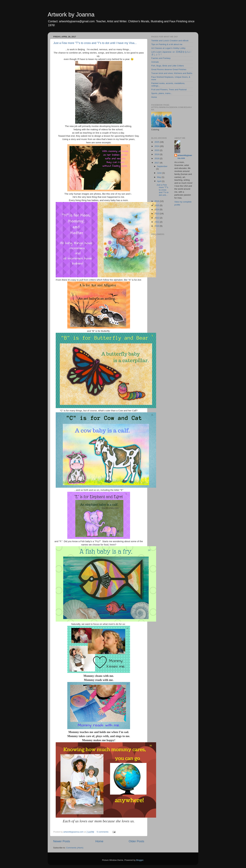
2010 (157, 226)
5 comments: (103, 832)
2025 (157, 142)
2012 (157, 218)
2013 (157, 214)
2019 (157, 154)
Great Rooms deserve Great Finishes (169, 69)
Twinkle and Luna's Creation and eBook (170, 41)
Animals (155, 62)
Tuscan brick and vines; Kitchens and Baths (172, 73)
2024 (157, 146)
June (160, 173)
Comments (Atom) (75, 848)
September (162, 166)
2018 (157, 158)
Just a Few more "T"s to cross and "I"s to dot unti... (163, 190)
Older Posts (136, 841)
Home (99, 841)
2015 (157, 205)
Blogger (140, 860)
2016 (157, 201)
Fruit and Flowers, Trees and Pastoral (169, 90)
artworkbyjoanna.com (185, 157)
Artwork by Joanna (71, 15)
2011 (157, 222)
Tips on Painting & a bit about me (167, 44)
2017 (157, 163)
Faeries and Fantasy (161, 58)
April (159, 181)
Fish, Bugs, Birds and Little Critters (168, 66)
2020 (157, 150)
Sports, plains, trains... (162, 93)
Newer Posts (62, 841)
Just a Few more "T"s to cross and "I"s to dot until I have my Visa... (95, 43)
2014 (157, 209)
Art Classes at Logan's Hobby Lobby (168, 48)
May (159, 177)
